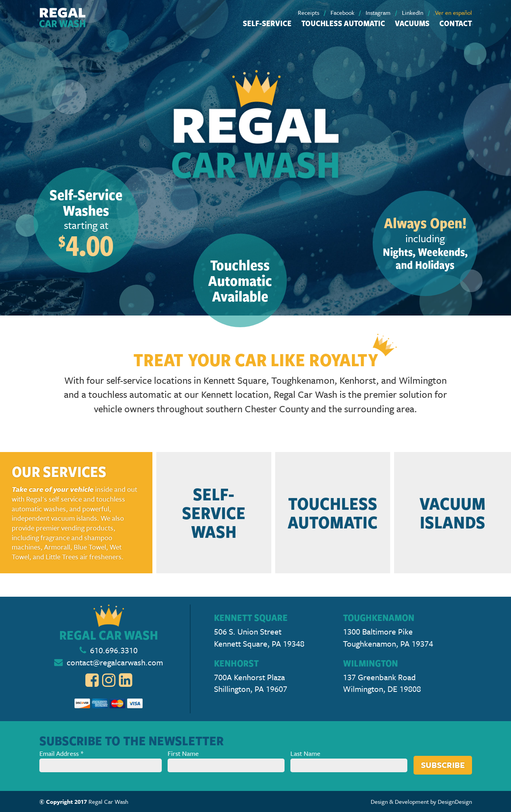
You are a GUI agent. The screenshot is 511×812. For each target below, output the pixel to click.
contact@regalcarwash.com (115, 662)
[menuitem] (313, 12)
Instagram (378, 12)
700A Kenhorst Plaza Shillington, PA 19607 (251, 683)
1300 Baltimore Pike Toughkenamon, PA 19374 (388, 637)
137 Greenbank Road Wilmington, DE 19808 (382, 683)
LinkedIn (413, 12)
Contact (456, 23)
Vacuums (412, 23)
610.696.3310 (114, 650)
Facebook (342, 12)
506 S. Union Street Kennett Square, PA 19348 (259, 637)
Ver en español (454, 12)
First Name (226, 760)
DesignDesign (455, 801)
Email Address (101, 760)
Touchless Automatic (343, 23)
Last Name (349, 760)
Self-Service (267, 23)
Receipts (309, 12)
